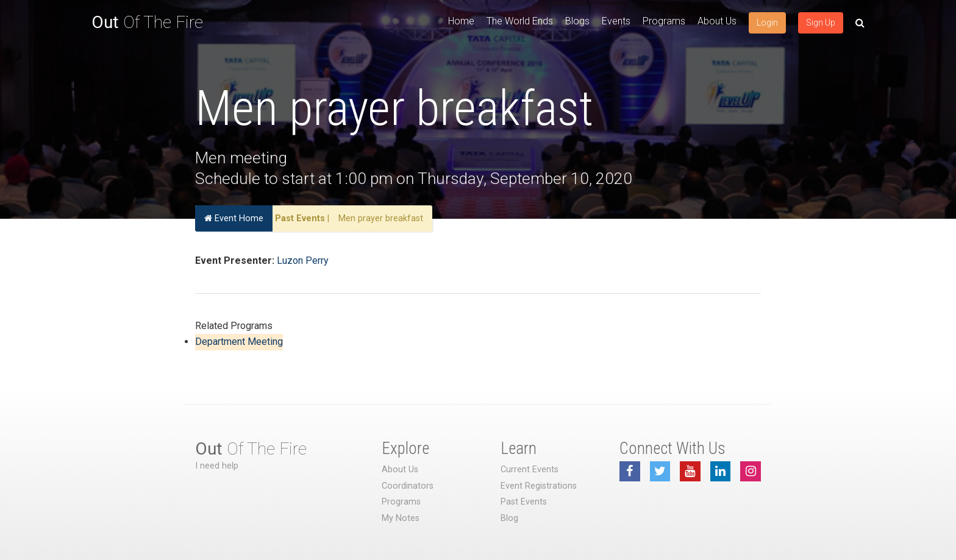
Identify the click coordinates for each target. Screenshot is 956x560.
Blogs (577, 21)
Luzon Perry (303, 261)
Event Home (234, 218)
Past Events (300, 218)
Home (461, 21)
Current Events (530, 470)
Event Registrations (539, 486)
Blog (509, 518)
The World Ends (520, 21)
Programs (664, 21)
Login (767, 23)
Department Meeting (239, 342)
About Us (717, 21)
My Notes (401, 518)
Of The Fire (147, 22)
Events (616, 21)
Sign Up (821, 23)
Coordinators (408, 486)
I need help (217, 466)
